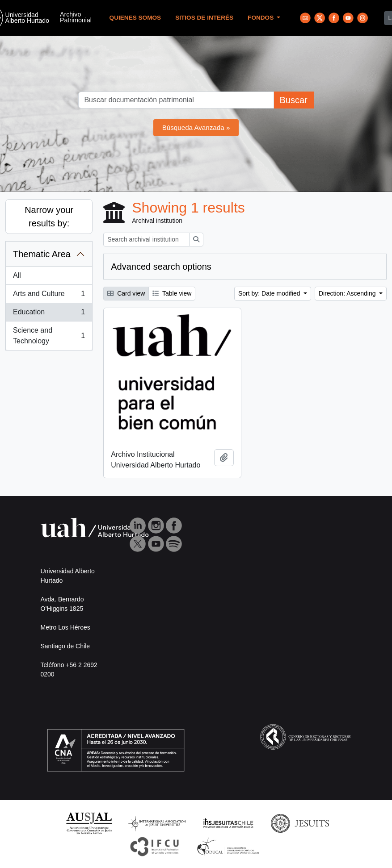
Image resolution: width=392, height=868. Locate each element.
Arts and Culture (49, 296)
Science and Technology (49, 336)
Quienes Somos (135, 18)
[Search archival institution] (146, 240)
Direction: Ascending (348, 293)
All (17, 275)
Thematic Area (42, 254)
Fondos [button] (261, 18)
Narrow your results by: (49, 217)
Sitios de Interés (204, 18)
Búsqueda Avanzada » (196, 127)
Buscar (293, 100)
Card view (126, 293)
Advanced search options (161, 267)
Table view (172, 293)
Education (49, 314)
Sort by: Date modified (270, 293)
